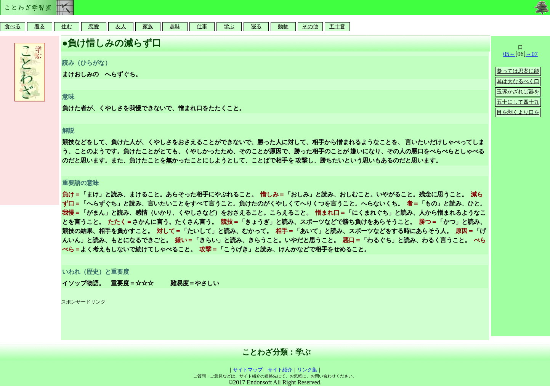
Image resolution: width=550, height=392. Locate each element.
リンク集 (307, 370)
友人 (121, 27)
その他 (310, 27)
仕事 (202, 27)
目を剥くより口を (518, 112)
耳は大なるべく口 (518, 81)
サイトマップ (248, 370)
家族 (148, 27)
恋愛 (94, 27)
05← (509, 54)
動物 (283, 27)
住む (67, 27)
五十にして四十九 (518, 102)
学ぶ (229, 27)
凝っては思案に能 (518, 71)
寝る (256, 27)
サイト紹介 (280, 370)
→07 (532, 54)
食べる (13, 27)
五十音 (337, 27)
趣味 (175, 27)
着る (40, 27)
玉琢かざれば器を (518, 92)
